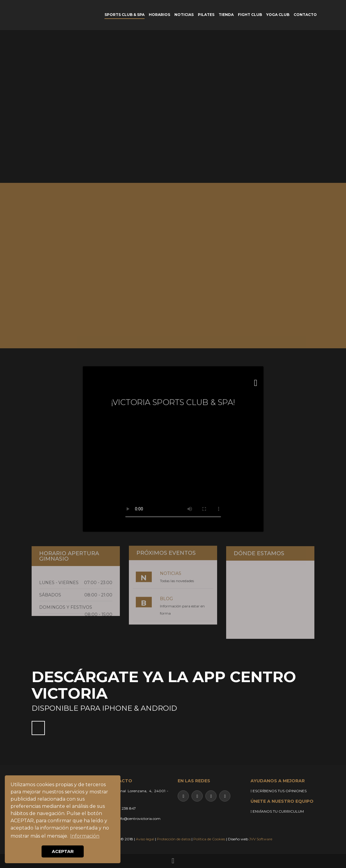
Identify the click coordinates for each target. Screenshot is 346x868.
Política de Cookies (209, 839)
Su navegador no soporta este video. (173, 471)
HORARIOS (159, 15)
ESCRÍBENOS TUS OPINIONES (279, 791)
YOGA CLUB (278, 15)
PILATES (206, 15)
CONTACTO (305, 15)
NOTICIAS (184, 15)
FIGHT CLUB (250, 15)
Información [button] (85, 836)
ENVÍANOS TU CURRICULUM (277, 811)
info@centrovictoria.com (139, 819)
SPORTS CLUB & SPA (125, 15)
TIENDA (226, 15)
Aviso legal (145, 839)
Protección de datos (174, 839)
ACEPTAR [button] (63, 851)
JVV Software (261, 839)
